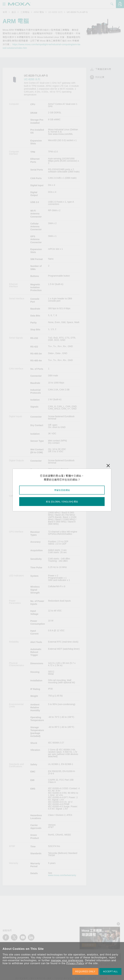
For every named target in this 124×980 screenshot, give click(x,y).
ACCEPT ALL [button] (110, 971)
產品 (14, 12)
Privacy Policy (75, 963)
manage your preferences (67, 960)
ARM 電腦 (39, 12)
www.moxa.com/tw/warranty (62, 875)
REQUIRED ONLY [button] (85, 971)
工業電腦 (25, 12)
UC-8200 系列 (55, 12)
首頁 (5, 12)
